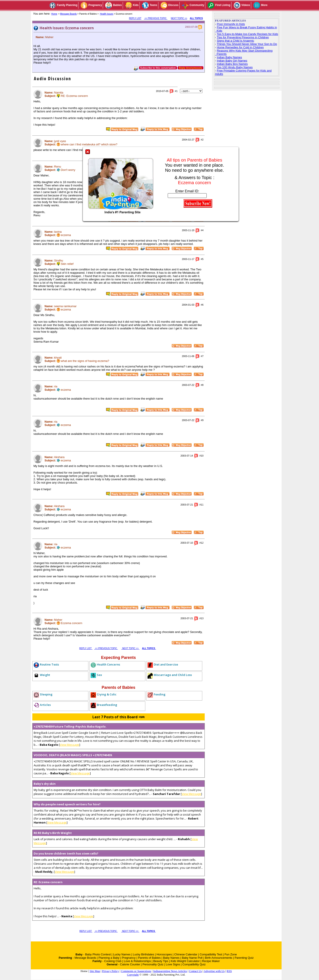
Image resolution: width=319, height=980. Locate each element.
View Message (70, 745)
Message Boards (68, 14)
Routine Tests (49, 664)
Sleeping (46, 694)
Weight (45, 675)
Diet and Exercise (166, 664)
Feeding (160, 694)
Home (54, 14)
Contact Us (195, 971)
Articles (45, 705)
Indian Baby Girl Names (232, 61)
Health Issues (107, 14)
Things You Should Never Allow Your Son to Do (247, 44)
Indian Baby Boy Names (232, 64)
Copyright (133, 975)
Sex (99, 675)
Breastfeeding (107, 705)
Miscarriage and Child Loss (173, 675)
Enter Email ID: (187, 191)
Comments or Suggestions (136, 971)
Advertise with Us (214, 971)
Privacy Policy (111, 971)
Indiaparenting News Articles (170, 971)
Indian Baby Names (229, 57)
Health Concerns (108, 664)
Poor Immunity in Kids (231, 24)
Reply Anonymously (190, 68)
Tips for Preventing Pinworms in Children (243, 37)
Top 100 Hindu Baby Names (235, 67)
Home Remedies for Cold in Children (240, 47)
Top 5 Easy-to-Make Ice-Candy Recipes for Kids (248, 34)
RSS (229, 971)
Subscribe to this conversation (158, 68)
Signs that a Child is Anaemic (235, 41)
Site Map (95, 971)
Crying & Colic (107, 694)
